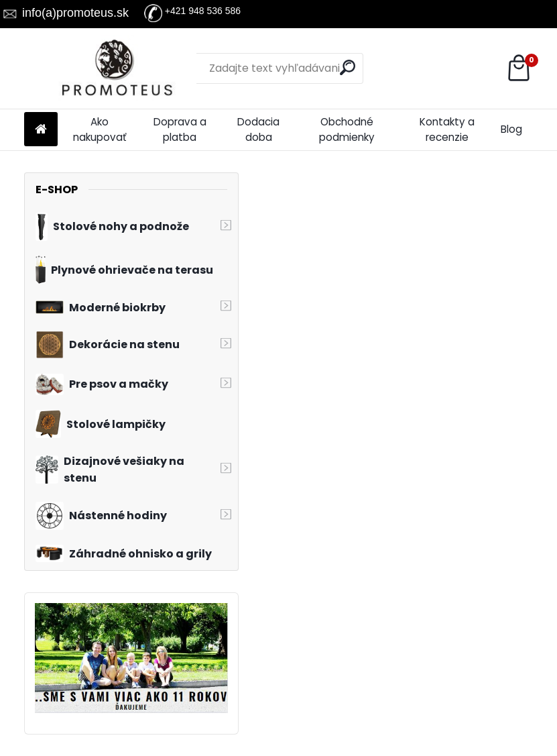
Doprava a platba (180, 129)
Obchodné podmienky (347, 129)
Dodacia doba (258, 129)
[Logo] (116, 68)
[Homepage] (41, 130)
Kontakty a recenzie (447, 129)
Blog (511, 129)
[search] (348, 67)
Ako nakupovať (100, 129)
